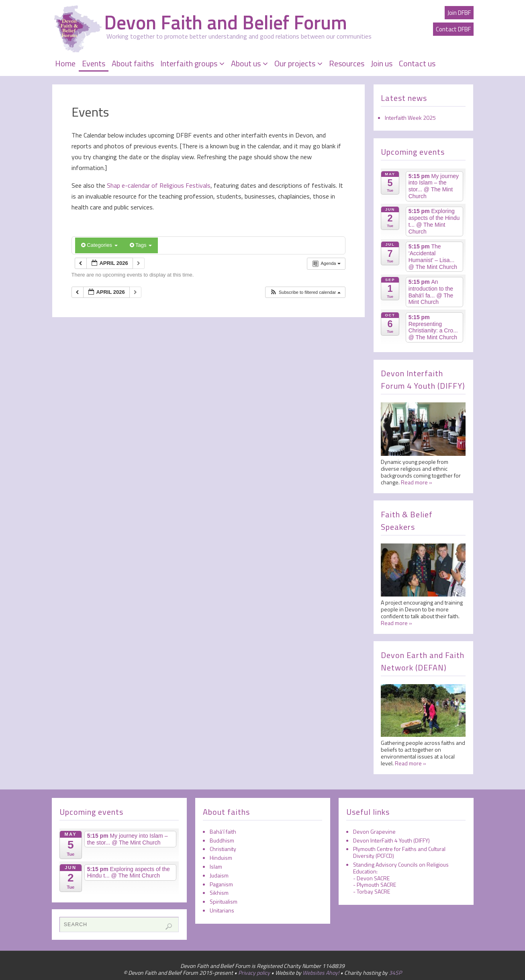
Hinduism (221, 858)
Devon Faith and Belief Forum (226, 23)
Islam (216, 866)
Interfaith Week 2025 (410, 118)
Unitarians (222, 910)
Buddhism (222, 840)
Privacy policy (254, 973)
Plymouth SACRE (376, 885)
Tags (141, 245)
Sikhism (219, 893)
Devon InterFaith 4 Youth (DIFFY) (391, 840)
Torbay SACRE (373, 891)
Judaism (219, 875)
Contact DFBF (453, 29)
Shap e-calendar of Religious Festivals (158, 185)
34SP (395, 973)
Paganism (221, 884)
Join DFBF (459, 13)
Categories (99, 245)
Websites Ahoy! (321, 973)
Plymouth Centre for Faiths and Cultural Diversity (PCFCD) (399, 852)
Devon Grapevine (374, 831)
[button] (305, 292)
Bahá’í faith (223, 831)
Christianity (223, 849)
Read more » (417, 482)
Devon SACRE (373, 878)
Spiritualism (224, 901)
